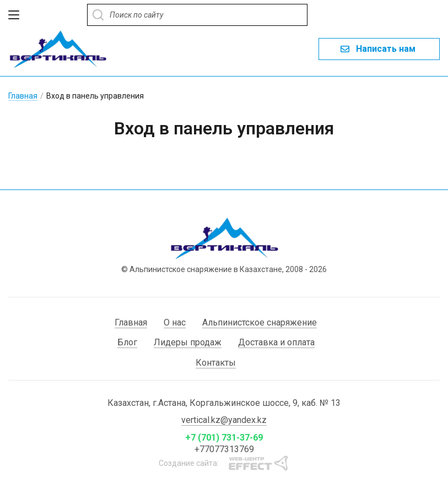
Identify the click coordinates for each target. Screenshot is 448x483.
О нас (175, 322)
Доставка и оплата (276, 342)
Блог (127, 342)
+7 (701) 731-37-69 (224, 438)
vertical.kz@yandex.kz (224, 420)
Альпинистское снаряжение (260, 322)
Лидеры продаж (188, 342)
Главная (23, 96)
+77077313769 (224, 449)
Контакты (216, 363)
